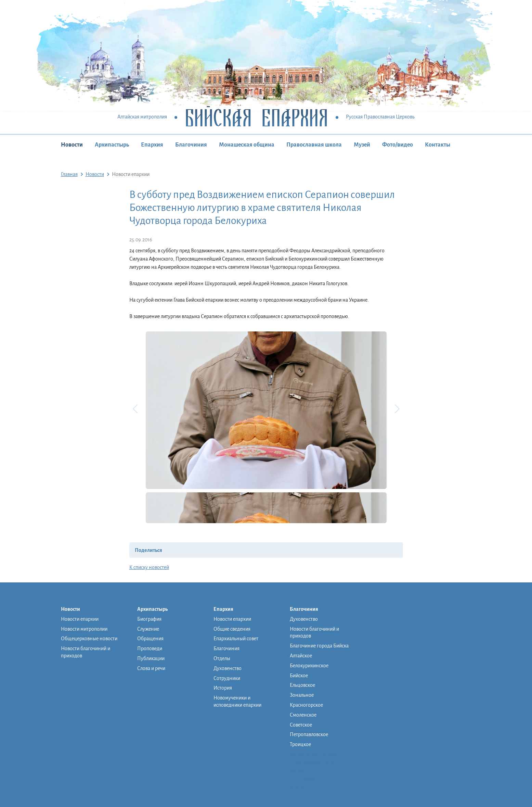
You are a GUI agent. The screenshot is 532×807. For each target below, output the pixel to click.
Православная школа (314, 145)
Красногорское (306, 705)
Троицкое (300, 744)
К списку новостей (149, 567)
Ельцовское (302, 685)
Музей (362, 145)
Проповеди (150, 648)
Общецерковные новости (89, 639)
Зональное (302, 695)
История (223, 688)
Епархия (152, 145)
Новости (72, 145)
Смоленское (303, 715)
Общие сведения (232, 629)
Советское (301, 725)
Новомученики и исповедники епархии (237, 701)
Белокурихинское (309, 666)
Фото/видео (398, 145)
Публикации (151, 658)
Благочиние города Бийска (319, 646)
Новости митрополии (84, 629)
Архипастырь (112, 145)
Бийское (299, 676)
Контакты (438, 145)
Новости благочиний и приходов (86, 652)
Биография (149, 619)
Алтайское (301, 656)
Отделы (222, 658)
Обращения (150, 639)
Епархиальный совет (236, 639)
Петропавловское (309, 734)
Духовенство (228, 668)
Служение (148, 629)
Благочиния (191, 145)
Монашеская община (247, 145)
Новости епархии (80, 619)
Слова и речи (151, 668)
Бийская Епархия (256, 117)
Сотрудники (227, 678)
